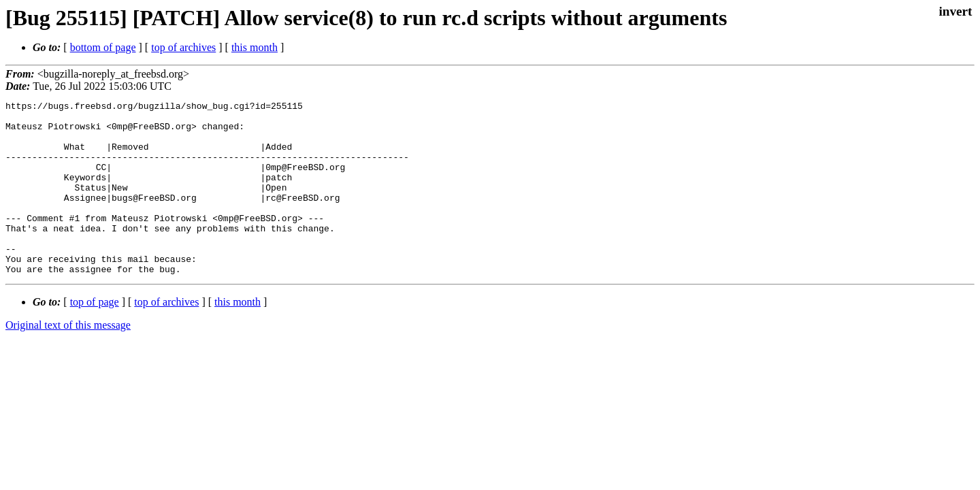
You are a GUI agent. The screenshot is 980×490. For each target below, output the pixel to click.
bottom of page (103, 47)
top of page (95, 337)
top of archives (183, 47)
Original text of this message (68, 360)
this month (255, 47)
